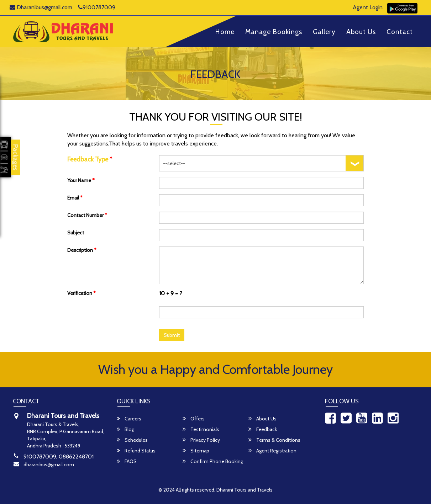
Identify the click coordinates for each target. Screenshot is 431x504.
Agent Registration (272, 451)
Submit (172, 335)
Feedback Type (90, 159)
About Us (361, 32)
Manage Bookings (274, 32)
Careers (129, 419)
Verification (82, 293)
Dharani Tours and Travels (245, 490)
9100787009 (97, 7)
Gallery (324, 32)
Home (225, 32)
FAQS (127, 461)
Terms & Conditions (274, 440)
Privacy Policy (201, 440)
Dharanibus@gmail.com (41, 7)
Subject (76, 233)
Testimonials (201, 429)
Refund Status (136, 451)
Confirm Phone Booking (213, 461)
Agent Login (368, 7)
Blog (125, 429)
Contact (400, 32)
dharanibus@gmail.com (49, 465)
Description (82, 250)
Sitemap (196, 451)
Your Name (81, 180)
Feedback (263, 429)
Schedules (132, 440)
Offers (194, 419)
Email (75, 198)
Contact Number (87, 215)
